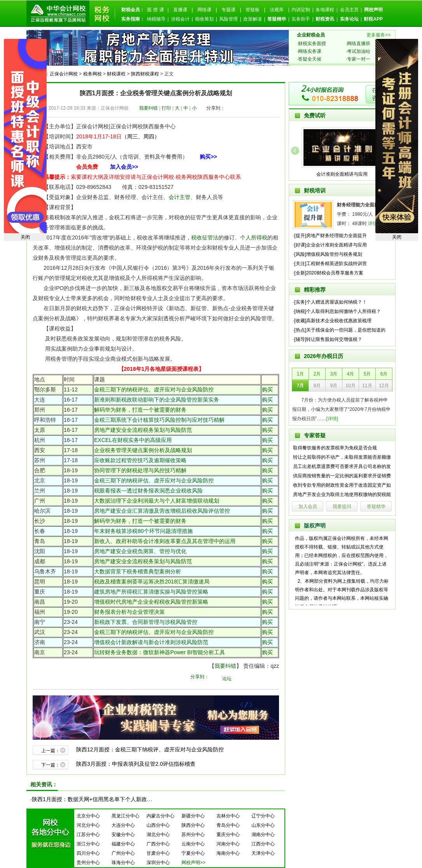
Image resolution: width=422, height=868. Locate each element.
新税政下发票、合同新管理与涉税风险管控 (146, 622)
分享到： (216, 108)
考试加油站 (359, 51)
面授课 (156, 10)
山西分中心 (158, 825)
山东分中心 (263, 825)
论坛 (227, 679)
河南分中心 (228, 844)
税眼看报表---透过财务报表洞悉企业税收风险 (148, 491)
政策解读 (253, 19)
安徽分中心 (123, 835)
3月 (334, 374)
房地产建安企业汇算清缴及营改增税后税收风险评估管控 (162, 511)
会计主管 (180, 197)
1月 (301, 374)
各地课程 (325, 10)
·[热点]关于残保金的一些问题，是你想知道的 (339, 330)
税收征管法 (205, 238)
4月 (351, 374)
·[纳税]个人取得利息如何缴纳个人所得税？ (337, 311)
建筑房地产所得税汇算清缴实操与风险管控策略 (151, 592)
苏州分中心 (193, 835)
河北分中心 (88, 825)
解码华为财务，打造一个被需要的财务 (140, 410)
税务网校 (92, 74)
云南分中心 (193, 844)
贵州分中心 (88, 863)
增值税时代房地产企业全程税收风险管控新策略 (151, 602)
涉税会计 (180, 19)
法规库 (277, 10)
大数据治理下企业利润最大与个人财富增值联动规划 (157, 501)
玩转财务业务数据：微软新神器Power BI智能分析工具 (160, 652)
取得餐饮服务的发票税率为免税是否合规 (335, 448)
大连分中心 (123, 825)
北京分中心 (88, 816)
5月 (367, 374)
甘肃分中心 (158, 853)
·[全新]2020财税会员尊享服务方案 (328, 273)
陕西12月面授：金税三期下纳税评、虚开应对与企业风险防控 (150, 749)
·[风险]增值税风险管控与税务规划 (328, 254)
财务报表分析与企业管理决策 (129, 612)
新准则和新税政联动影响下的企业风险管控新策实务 (157, 400)
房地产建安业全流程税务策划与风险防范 (143, 430)
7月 (301, 386)
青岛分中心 (228, 825)
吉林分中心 (228, 816)
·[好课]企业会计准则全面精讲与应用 (330, 245)
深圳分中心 (158, 863)
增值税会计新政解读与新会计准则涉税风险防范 (151, 642)
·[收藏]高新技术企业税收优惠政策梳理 (332, 321)
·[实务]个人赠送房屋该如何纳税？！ (330, 302)
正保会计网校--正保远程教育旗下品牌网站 (58, 13)
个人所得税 (254, 238)
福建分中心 (123, 844)
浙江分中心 (88, 844)
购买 (267, 389)
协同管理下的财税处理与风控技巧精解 (140, 470)
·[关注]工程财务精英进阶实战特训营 (330, 264)
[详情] (332, 419)
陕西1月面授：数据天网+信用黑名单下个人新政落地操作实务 (106, 799)
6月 (384, 374)
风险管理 (228, 19)
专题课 (228, 10)
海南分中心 (228, 853)
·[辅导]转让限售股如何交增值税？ (328, 339)
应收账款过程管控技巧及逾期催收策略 (140, 460)
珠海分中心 (123, 863)
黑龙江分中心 (126, 816)
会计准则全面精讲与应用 (342, 174)
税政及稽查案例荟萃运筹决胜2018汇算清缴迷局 (152, 582)
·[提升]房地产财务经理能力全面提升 (330, 236)
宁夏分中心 (193, 853)
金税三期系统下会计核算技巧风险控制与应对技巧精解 (159, 420)
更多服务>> (378, 35)
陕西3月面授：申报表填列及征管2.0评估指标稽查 (136, 764)
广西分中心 (158, 844)
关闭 (397, 237)
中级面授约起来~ (25, 136)
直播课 (180, 10)
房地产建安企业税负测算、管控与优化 (140, 551)
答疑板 (253, 10)
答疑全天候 (310, 59)
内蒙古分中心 (160, 816)
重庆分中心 (228, 835)
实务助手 (301, 19)
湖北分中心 (158, 835)
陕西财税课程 (145, 74)
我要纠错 (148, 108)
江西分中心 (263, 844)
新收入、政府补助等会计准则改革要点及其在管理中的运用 (165, 541)
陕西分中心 (193, 825)
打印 (166, 108)
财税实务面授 (312, 44)
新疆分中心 (193, 816)
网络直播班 (359, 44)
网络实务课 (310, 51)
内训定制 (301, 10)
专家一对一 (359, 59)
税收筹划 (204, 19)
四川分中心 (88, 853)
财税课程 (116, 74)
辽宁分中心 (263, 816)
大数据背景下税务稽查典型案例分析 (138, 571)
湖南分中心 (263, 835)
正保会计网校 (64, 74)
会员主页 (349, 10)
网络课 (204, 10)
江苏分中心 (88, 835)
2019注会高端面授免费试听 (397, 136)
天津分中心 (263, 853)
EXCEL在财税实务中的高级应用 (133, 440)
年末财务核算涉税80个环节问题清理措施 (143, 531)
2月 (317, 374)
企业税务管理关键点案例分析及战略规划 (143, 450)
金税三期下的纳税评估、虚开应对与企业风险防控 (154, 389)
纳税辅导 (156, 19)
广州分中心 (123, 853)
